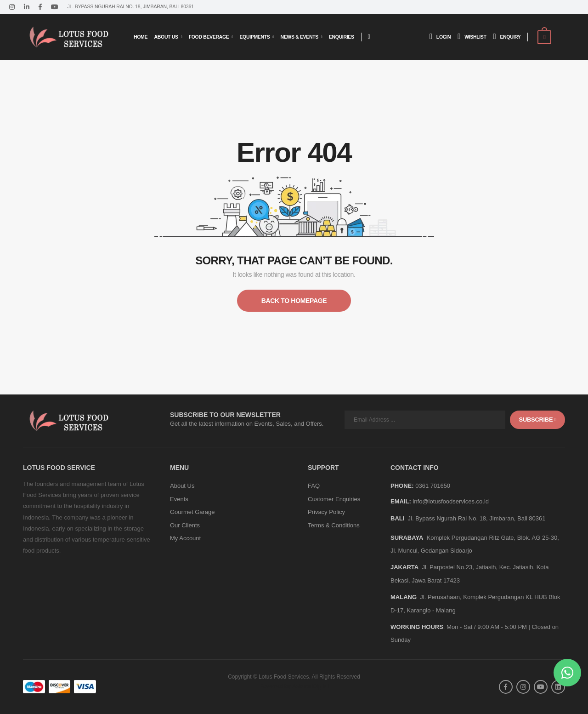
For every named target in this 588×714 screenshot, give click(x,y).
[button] (567, 673)
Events (179, 499)
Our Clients (185, 525)
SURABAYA (407, 538)
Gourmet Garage (192, 512)
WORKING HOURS (417, 627)
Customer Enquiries (334, 499)
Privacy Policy (326, 512)
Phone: (402, 486)
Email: (401, 501)
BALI (397, 518)
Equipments (254, 37)
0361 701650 (433, 486)
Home (141, 37)
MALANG (404, 597)
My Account (185, 538)
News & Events (299, 37)
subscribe (538, 420)
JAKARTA (404, 567)
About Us (166, 37)
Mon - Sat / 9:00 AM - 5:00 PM (487, 627)
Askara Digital (311, 686)
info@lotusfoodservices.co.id (451, 501)
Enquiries (342, 37)
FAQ (314, 486)
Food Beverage (209, 37)
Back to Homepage (294, 301)
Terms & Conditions (334, 525)
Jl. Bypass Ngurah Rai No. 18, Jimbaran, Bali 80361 (477, 518)
